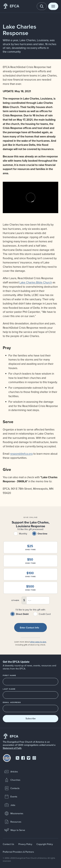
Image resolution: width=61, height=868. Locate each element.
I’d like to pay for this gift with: (31, 610)
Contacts (12, 788)
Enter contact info (29, 628)
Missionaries (14, 813)
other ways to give (38, 642)
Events (11, 797)
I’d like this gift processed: (30, 529)
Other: (15, 600)
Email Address (12, 702)
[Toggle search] (42, 6)
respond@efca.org (21, 454)
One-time (42, 534)
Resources (13, 822)
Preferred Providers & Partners (18, 852)
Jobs (10, 805)
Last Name (9, 689)
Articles (11, 772)
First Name (9, 675)
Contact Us (8, 844)
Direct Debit (22, 614)
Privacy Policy (25, 844)
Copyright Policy (45, 844)
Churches (12, 780)
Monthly (23, 534)
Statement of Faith (12, 748)
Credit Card (45, 614)
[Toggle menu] (53, 6)
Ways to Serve (15, 830)
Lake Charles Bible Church (36, 282)
